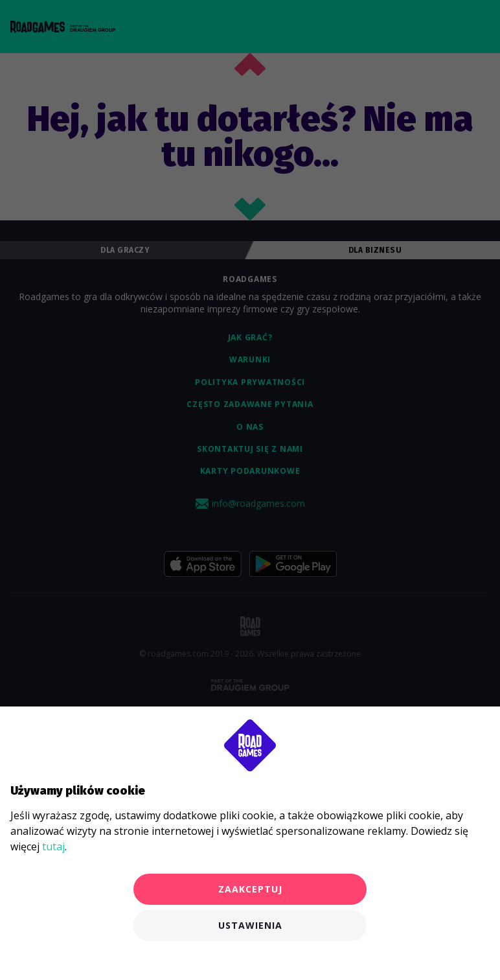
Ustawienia (250, 925)
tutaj (53, 846)
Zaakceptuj (250, 889)
